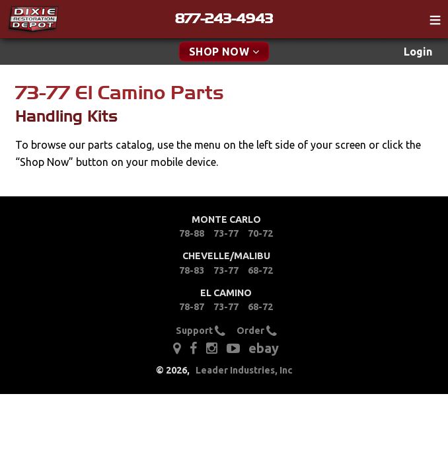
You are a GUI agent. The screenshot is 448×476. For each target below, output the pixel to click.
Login (418, 52)
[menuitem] (418, 52)
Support (201, 331)
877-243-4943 (224, 19)
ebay (264, 348)
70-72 (260, 233)
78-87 (192, 307)
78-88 (192, 233)
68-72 (260, 270)
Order (257, 331)
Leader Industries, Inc (244, 370)
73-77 (226, 233)
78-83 (192, 270)
